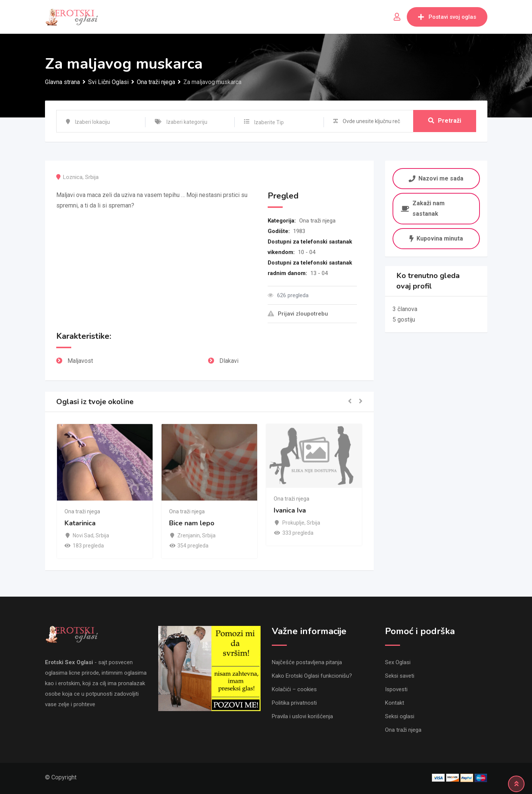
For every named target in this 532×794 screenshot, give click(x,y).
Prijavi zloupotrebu (298, 314)
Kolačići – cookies (294, 689)
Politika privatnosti (294, 703)
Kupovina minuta (436, 238)
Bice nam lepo (192, 523)
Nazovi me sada (436, 178)
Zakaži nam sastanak (423, 208)
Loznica (73, 177)
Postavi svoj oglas (447, 17)
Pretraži (445, 121)
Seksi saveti (400, 676)
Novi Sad (83, 535)
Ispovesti (396, 689)
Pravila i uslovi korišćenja (302, 716)
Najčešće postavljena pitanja (307, 662)
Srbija (92, 177)
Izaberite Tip (269, 122)
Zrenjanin (189, 535)
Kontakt (395, 703)
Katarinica (80, 523)
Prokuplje (293, 523)
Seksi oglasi (400, 716)
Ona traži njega (317, 221)
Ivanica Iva (290, 510)
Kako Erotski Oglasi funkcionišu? (312, 676)
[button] (350, 402)
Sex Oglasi (398, 662)
